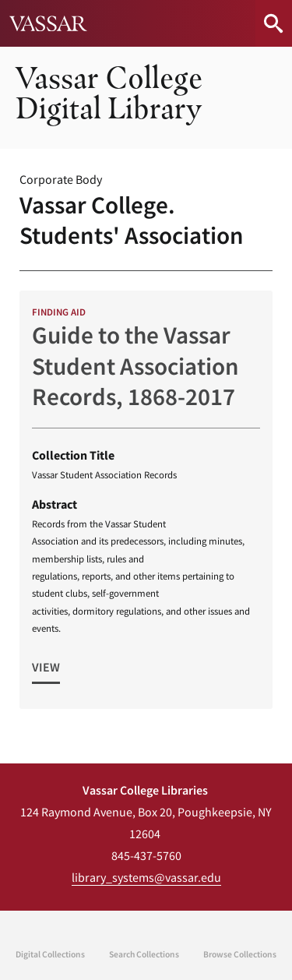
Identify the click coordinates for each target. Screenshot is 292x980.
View (46, 667)
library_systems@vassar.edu (146, 877)
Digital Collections (50, 954)
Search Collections (144, 954)
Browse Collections (240, 954)
